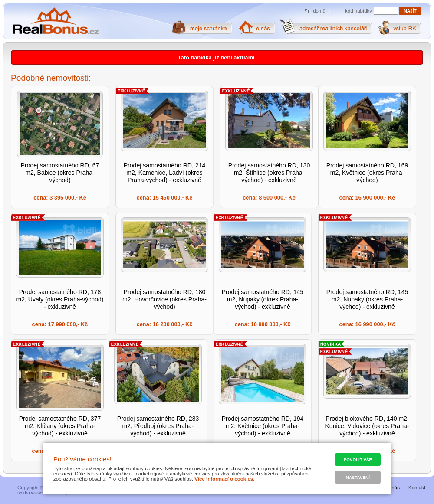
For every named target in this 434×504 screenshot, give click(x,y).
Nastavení (358, 477)
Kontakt (417, 488)
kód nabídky (358, 11)
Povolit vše (358, 460)
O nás (393, 488)
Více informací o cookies (224, 479)
